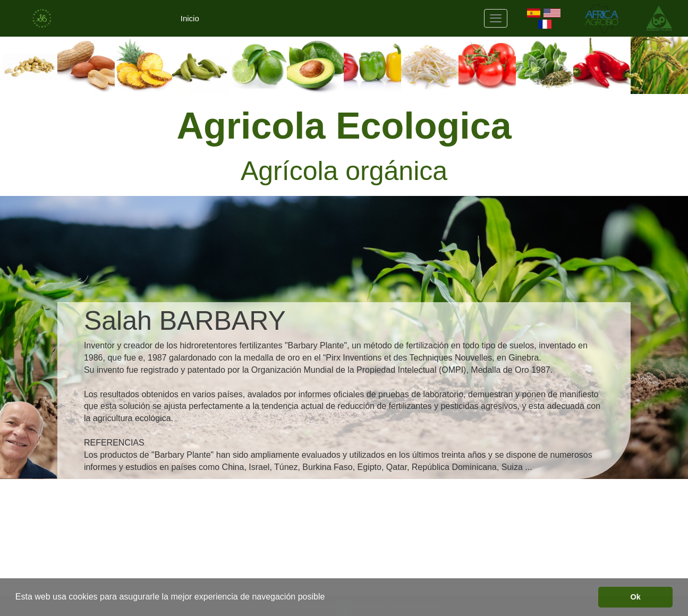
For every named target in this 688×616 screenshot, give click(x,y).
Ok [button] (636, 597)
